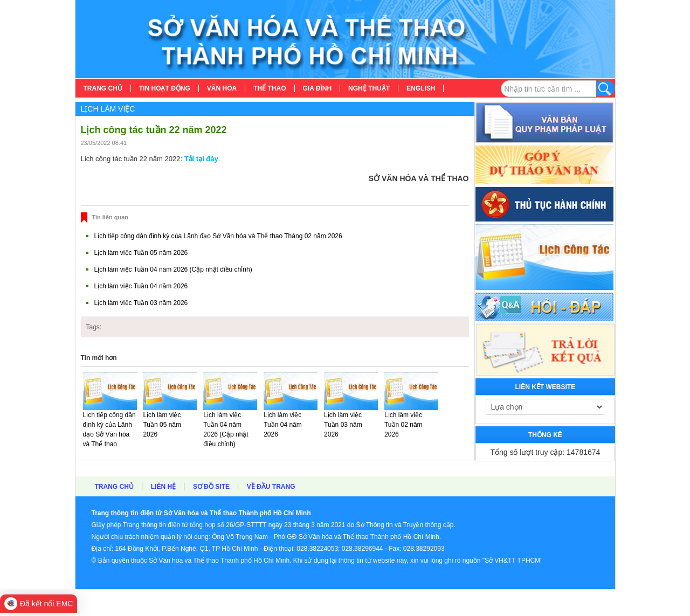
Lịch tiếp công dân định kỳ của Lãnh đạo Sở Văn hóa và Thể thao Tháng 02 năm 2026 (218, 236)
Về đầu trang (271, 487)
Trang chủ (114, 487)
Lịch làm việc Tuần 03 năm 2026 (141, 303)
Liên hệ (163, 487)
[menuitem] (103, 88)
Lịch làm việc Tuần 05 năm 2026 (141, 253)
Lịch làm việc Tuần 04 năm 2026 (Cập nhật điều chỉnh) (173, 269)
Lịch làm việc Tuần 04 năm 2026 (141, 286)
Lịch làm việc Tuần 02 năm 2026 (403, 425)
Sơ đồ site (211, 487)
